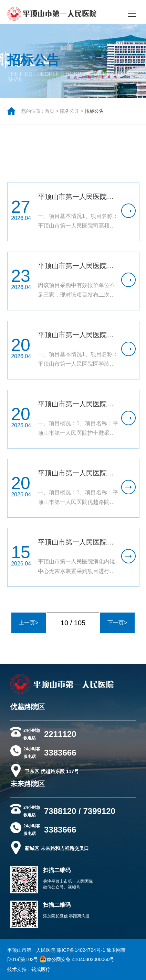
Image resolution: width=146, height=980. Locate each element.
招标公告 (94, 115)
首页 (50, 115)
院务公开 (70, 115)
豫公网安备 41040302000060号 (77, 959)
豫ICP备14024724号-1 (81, 950)
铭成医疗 (41, 969)
